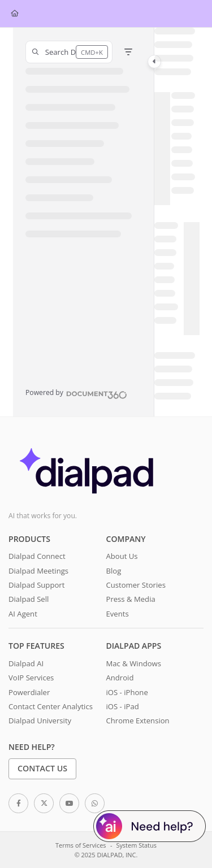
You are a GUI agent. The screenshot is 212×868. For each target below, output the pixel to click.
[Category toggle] (154, 62)
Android (120, 678)
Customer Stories (136, 585)
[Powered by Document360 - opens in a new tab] (76, 393)
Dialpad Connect (37, 556)
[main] (177, 222)
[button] (69, 52)
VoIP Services (31, 678)
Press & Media (131, 599)
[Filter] (128, 52)
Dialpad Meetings (38, 571)
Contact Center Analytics (51, 706)
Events (118, 614)
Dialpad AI (26, 663)
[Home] (15, 14)
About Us (122, 556)
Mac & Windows (134, 663)
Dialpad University (40, 721)
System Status (136, 845)
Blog (114, 571)
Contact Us (42, 768)
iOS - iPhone (127, 692)
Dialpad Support (36, 585)
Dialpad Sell (29, 599)
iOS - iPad (123, 706)
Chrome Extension (138, 721)
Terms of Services (81, 845)
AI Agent (23, 614)
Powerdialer (29, 692)
